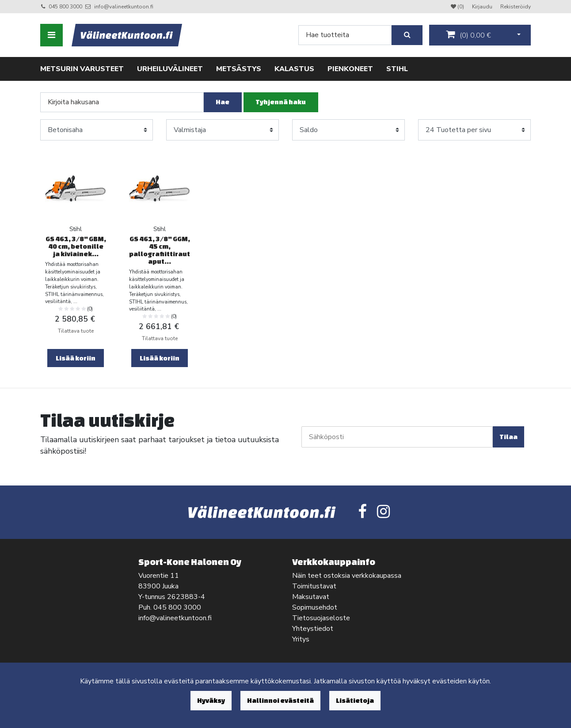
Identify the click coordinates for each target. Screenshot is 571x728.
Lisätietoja (355, 700)
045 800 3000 (65, 7)
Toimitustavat (314, 586)
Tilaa (508, 437)
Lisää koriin (76, 358)
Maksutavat (311, 597)
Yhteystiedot (313, 629)
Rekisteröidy (516, 7)
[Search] (345, 35)
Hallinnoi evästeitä (280, 700)
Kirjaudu (483, 7)
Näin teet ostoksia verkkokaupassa (347, 576)
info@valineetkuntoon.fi (124, 7)
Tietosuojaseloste (321, 618)
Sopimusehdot (315, 607)
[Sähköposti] (397, 437)
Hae (223, 102)
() (468, 35)
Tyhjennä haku (281, 102)
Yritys (301, 639)
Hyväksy (211, 700)
